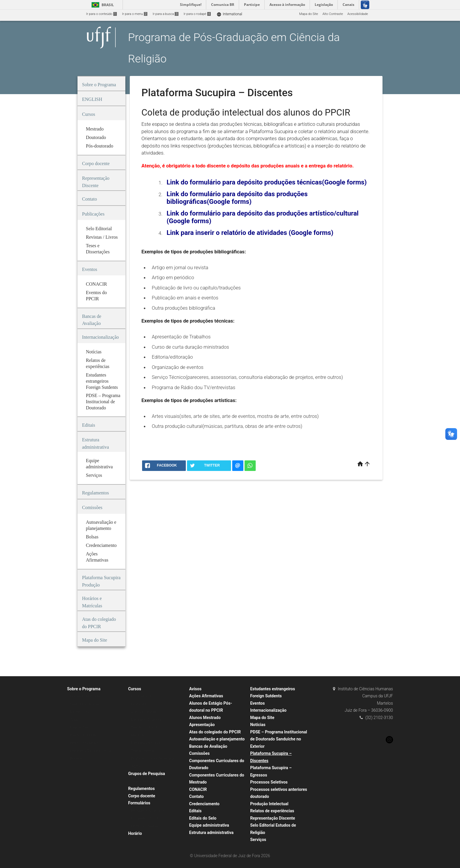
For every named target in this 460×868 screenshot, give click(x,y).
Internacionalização (268, 710)
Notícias (258, 725)
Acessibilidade (358, 14)
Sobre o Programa (84, 689)
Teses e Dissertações (86, 704)
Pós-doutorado (142, 696)
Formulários (139, 803)
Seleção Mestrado (144, 751)
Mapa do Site (309, 14)
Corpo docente (141, 796)
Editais (195, 811)
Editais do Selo (203, 818)
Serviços (258, 840)
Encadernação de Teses (148, 811)
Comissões (199, 753)
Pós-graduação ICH (145, 818)
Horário (135, 833)
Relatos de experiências (272, 811)
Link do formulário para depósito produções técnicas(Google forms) (267, 182)
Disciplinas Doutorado (147, 720)
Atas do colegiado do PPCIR (215, 732)
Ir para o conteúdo (102, 14)
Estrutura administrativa (211, 833)
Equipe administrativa (209, 825)
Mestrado (138, 735)
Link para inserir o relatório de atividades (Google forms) (250, 233)
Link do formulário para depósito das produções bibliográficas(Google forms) (237, 198)
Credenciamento (204, 804)
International (229, 14)
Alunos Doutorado (144, 712)
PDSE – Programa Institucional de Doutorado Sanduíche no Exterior (279, 739)
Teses (75, 720)
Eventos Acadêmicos (85, 743)
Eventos (257, 703)
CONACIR (198, 789)
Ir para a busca (166, 14)
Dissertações (80, 712)
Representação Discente (273, 818)
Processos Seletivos (146, 826)
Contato (196, 796)
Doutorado (139, 704)
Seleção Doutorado (145, 727)
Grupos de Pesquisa (146, 774)
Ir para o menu (135, 14)
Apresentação (202, 725)
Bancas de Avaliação (208, 746)
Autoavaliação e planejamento (217, 739)
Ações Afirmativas (206, 696)
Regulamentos (141, 789)
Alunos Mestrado (205, 718)
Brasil (102, 5)
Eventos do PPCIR (83, 735)
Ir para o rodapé (197, 14)
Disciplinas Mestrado (146, 743)
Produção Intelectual (269, 804)
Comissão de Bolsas (85, 696)
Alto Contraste (333, 14)
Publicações (79, 727)
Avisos (195, 689)
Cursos (134, 689)
